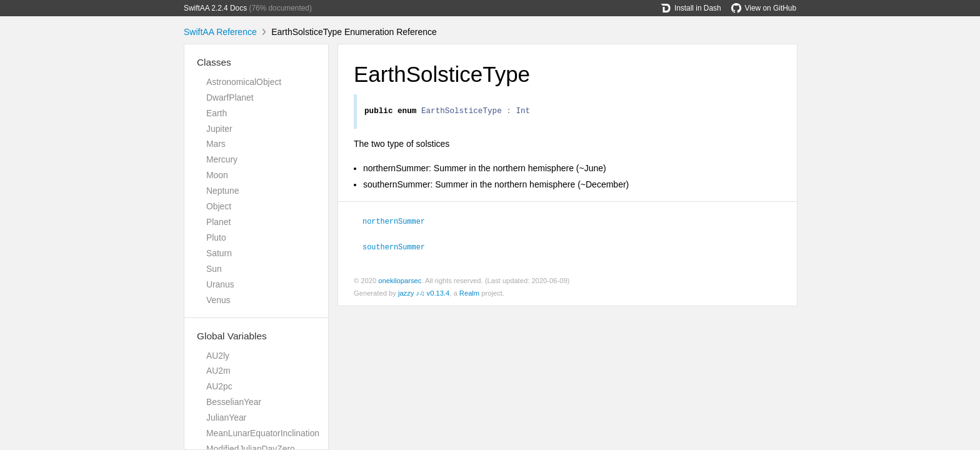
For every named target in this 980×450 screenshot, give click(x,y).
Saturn (219, 253)
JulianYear (226, 417)
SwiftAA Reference (220, 32)
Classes (214, 62)
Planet (218, 222)
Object (219, 206)
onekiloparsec (400, 281)
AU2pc (219, 386)
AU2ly (218, 356)
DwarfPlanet (230, 97)
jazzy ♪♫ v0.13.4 (424, 294)
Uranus (220, 284)
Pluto (216, 237)
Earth (217, 113)
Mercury (222, 159)
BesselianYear (234, 402)
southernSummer (399, 247)
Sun (214, 269)
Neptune (222, 191)
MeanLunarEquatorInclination (263, 433)
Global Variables (232, 336)
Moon (217, 175)
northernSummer (399, 222)
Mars (216, 144)
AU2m (218, 371)
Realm (469, 294)
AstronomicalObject (244, 82)
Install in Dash (691, 8)
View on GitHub (764, 8)
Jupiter (219, 129)
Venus (218, 300)
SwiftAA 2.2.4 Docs (215, 8)
